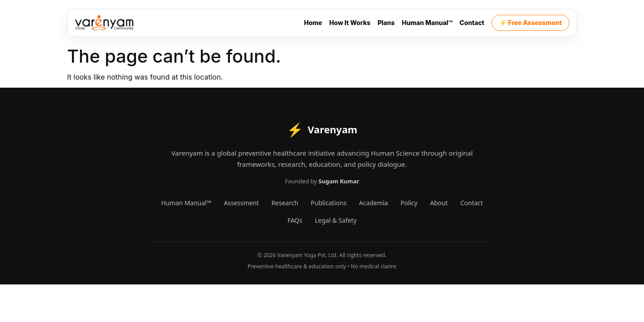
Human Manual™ (427, 23)
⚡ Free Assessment (530, 23)
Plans (386, 23)
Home (313, 23)
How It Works (350, 23)
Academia (374, 203)
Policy (409, 203)
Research (285, 203)
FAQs (295, 220)
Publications (329, 203)
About (439, 203)
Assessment (241, 203)
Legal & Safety (336, 220)
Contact (472, 23)
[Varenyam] (104, 23)
